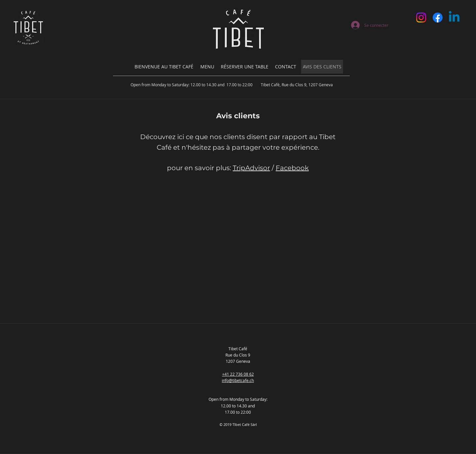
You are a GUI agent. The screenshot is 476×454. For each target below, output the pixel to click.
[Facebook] (438, 18)
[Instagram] (421, 18)
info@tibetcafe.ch (238, 380)
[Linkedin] (454, 18)
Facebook (292, 168)
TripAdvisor (251, 168)
